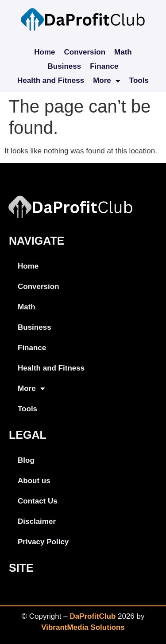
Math (123, 52)
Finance (104, 66)
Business (65, 66)
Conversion (85, 52)
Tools (139, 80)
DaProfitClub (93, 616)
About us (34, 481)
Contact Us (38, 501)
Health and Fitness (51, 80)
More (107, 81)
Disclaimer (37, 521)
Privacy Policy (43, 542)
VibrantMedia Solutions (83, 627)
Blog (26, 460)
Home (44, 52)
